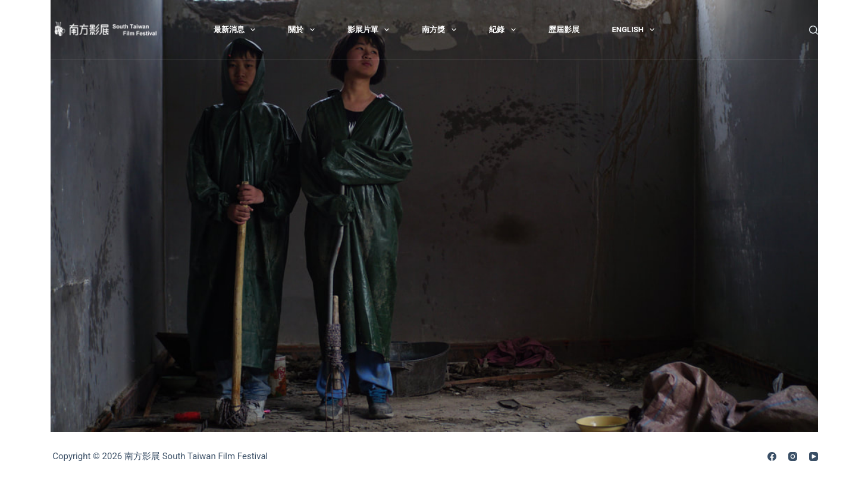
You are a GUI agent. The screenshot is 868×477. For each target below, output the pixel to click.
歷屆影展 (564, 29)
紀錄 (505, 30)
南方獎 (441, 30)
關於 (304, 30)
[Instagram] (793, 456)
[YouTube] (814, 456)
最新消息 (237, 30)
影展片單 (371, 30)
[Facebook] (772, 456)
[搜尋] (814, 30)
